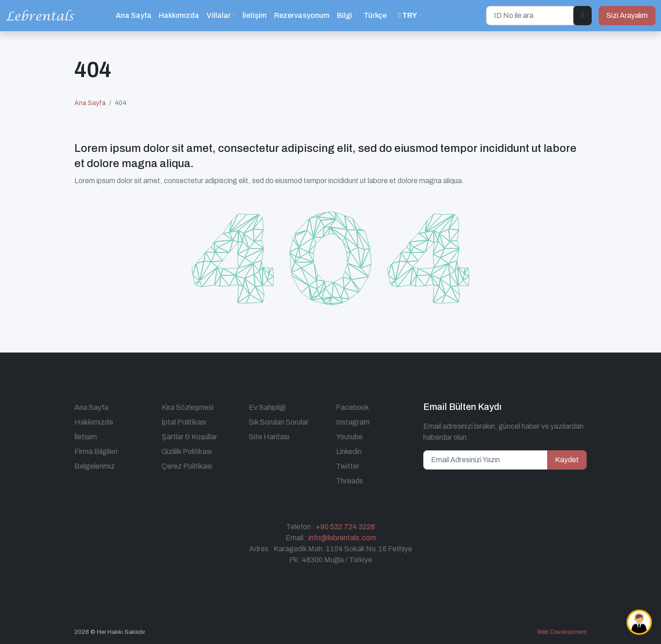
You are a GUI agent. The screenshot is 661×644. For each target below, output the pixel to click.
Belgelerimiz (95, 466)
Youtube (349, 437)
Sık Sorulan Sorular (279, 422)
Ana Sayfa (134, 15)
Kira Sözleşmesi (188, 407)
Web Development (562, 632)
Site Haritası (269, 437)
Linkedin (349, 451)
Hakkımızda (179, 15)
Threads (350, 481)
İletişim (255, 15)
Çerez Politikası (187, 466)
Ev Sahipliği (267, 407)
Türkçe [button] (375, 15)
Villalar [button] (219, 15)
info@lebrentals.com (342, 538)
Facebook (353, 407)
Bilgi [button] (345, 15)
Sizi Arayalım (627, 15)
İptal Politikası (184, 422)
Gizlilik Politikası (187, 451)
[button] (410, 15)
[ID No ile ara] (530, 16)
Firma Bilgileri (96, 451)
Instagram (353, 422)
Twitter (348, 466)
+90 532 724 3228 (345, 527)
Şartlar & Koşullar (189, 437)
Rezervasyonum (302, 15)
